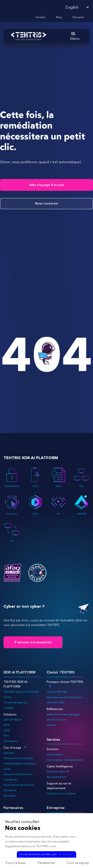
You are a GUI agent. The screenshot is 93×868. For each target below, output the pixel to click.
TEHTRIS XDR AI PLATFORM (21, 692)
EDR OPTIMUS (12, 478)
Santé (7, 769)
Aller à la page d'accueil (46, 185)
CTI (58, 505)
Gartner (51, 725)
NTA (82, 478)
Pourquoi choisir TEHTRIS (65, 682)
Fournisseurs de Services (19, 785)
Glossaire (78, 17)
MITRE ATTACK (56, 720)
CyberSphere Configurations (65, 760)
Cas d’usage (12, 747)
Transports (10, 780)
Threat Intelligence (15, 702)
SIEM (58, 478)
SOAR (35, 505)
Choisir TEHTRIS (57, 692)
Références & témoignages (63, 714)
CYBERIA (82, 505)
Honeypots (12, 505)
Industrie (9, 753)
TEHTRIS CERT (56, 702)
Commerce (10, 790)
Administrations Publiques (20, 764)
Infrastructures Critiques (18, 758)
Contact (40, 17)
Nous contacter (47, 203)
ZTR (12, 532)
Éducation (10, 796)
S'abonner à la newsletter (33, 642)
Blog (59, 17)
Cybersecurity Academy (61, 793)
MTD (35, 478)
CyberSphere (55, 754)
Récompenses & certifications (65, 697)
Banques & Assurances (18, 774)
